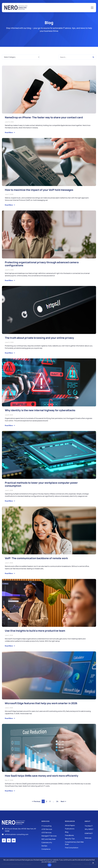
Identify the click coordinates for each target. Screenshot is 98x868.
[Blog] (75, 832)
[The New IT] (90, 826)
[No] (93, 863)
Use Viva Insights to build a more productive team (35, 631)
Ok (50, 865)
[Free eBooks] (75, 835)
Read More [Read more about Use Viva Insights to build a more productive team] (9, 646)
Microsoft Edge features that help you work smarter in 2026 (41, 703)
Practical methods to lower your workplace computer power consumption (41, 484)
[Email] (19, 834)
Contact (89, 833)
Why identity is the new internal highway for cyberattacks (40, 410)
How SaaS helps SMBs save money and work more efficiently (42, 776)
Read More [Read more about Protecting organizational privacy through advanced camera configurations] (9, 280)
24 (58, 801)
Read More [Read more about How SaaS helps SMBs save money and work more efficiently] (9, 791)
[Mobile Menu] (92, 8)
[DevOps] (53, 846)
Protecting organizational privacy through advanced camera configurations (42, 264)
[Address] (19, 830)
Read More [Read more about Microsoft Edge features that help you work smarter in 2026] (9, 718)
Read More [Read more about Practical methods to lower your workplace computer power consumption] (9, 501)
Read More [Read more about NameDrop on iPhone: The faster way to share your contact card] (9, 132)
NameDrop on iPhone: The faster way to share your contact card (44, 117)
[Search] (93, 57)
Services (45, 821)
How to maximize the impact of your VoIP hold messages (39, 190)
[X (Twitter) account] (9, 840)
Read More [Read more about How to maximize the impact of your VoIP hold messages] (9, 205)
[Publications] (75, 829)
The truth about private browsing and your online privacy (39, 338)
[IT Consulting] (53, 826)
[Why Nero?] (90, 829)
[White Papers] (75, 825)
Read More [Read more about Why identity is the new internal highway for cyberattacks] (9, 425)
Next (63, 801)
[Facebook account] (4, 840)
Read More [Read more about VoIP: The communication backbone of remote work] (9, 573)
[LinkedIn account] (14, 840)
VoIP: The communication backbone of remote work (36, 558)
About (88, 821)
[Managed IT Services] (53, 836)
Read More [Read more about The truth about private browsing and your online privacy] (9, 353)
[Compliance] (53, 849)
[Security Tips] (75, 839)
